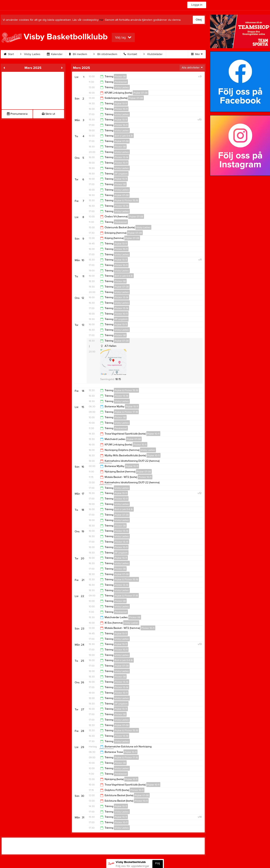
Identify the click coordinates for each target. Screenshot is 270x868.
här (101, 20)
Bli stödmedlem (106, 54)
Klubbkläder (154, 54)
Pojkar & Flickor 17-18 (126, 412)
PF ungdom (121, 174)
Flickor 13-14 (121, 157)
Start (10, 54)
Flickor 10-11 (121, 109)
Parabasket (121, 82)
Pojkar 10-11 (121, 103)
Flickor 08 (120, 76)
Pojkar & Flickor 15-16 (126, 200)
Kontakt (131, 54)
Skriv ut (48, 114)
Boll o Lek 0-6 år (124, 136)
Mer (197, 54)
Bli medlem (79, 54)
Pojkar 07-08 (141, 93)
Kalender (56, 54)
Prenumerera (17, 114)
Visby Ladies (31, 54)
